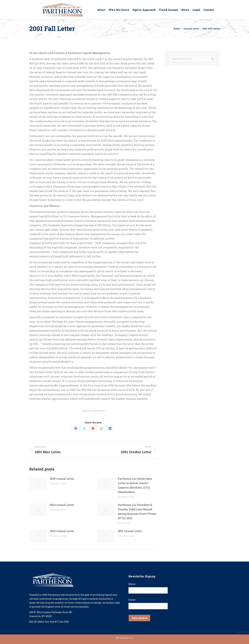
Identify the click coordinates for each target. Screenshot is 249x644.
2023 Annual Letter (62, 505)
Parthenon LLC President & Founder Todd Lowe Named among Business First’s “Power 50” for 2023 (137, 511)
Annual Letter (98, 411)
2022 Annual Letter (62, 531)
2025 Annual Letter (62, 479)
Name (132, 584)
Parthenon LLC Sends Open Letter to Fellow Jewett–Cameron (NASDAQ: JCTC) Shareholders (135, 485)
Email (133, 600)
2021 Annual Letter (130, 531)
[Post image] (38, 484)
